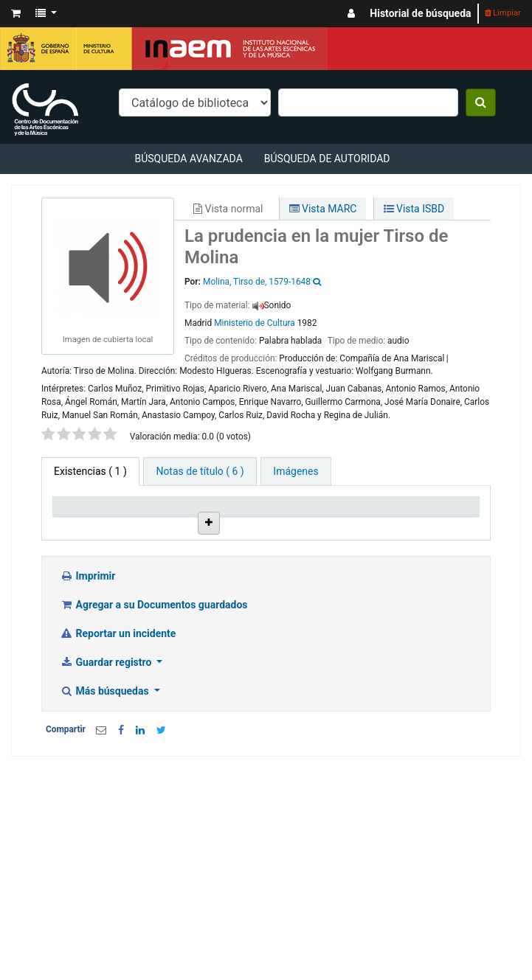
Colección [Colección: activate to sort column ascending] (225, 537)
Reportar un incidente (118, 737)
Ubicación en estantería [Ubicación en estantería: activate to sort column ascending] (296, 525)
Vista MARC (323, 209)
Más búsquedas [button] (106, 795)
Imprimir (87, 680)
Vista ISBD (414, 209)
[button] (16, 14)
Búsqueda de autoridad (327, 159)
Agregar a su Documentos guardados (154, 709)
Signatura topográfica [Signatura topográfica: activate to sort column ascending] (370, 531)
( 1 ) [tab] (90, 471)
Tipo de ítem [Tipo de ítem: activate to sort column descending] (77, 531)
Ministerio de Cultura (255, 323)
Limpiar (503, 13)
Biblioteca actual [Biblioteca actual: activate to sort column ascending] (154, 531)
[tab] (200, 472)
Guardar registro (107, 766)
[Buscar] (481, 102)
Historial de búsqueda (420, 13)
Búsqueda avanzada (188, 159)
